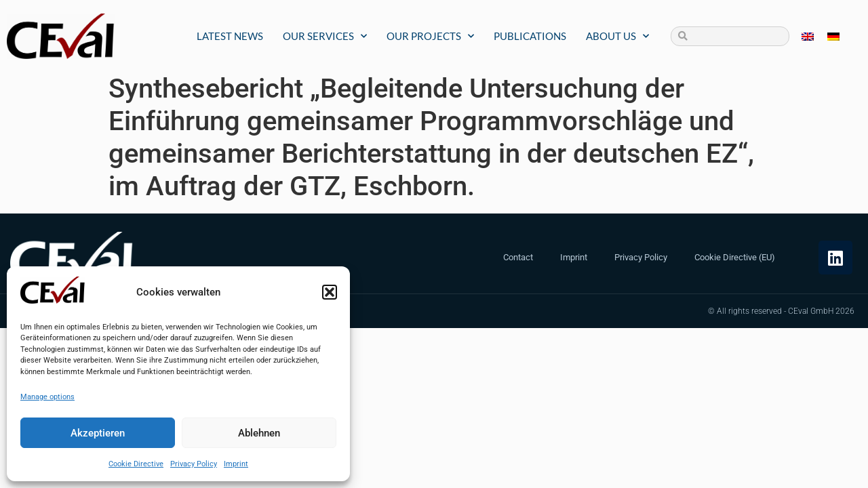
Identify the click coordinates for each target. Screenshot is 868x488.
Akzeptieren (98, 433)
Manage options (47, 397)
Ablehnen (259, 433)
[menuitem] (808, 36)
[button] (330, 292)
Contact (518, 257)
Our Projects (430, 36)
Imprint (236, 464)
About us (617, 36)
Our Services (325, 36)
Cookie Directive (136, 464)
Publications (530, 36)
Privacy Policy (194, 464)
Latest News (230, 36)
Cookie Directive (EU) (735, 257)
